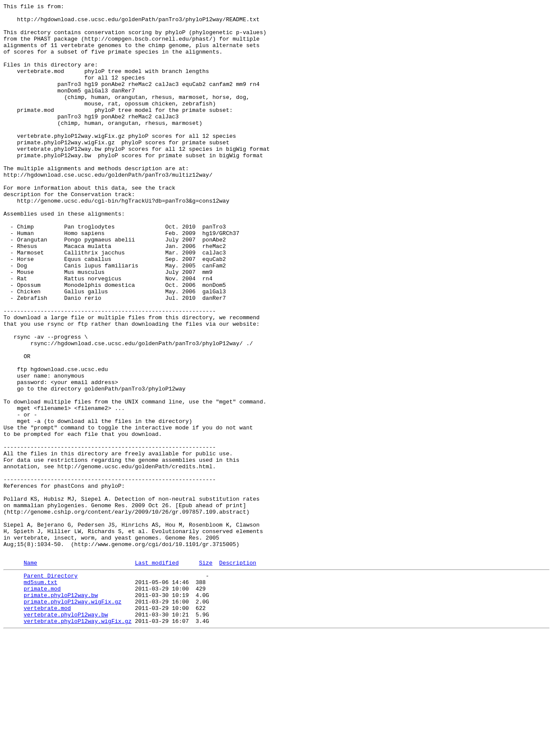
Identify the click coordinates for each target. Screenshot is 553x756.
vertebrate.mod (47, 727)
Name (30, 674)
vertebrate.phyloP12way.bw (66, 735)
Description (238, 674)
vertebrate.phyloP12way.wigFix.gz (78, 743)
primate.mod (42, 704)
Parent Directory (51, 688)
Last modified (157, 674)
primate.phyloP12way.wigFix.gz (73, 719)
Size (205, 674)
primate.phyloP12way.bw (61, 712)
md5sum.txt (41, 696)
